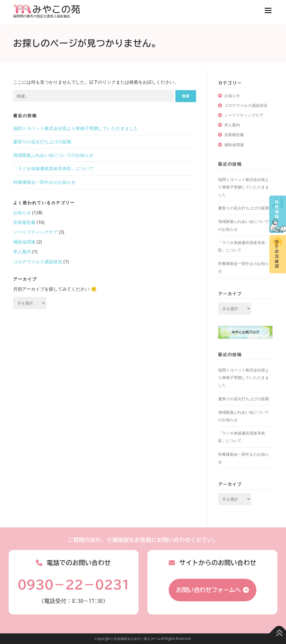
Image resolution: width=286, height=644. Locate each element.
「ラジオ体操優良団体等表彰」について (53, 168)
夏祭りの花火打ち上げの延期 (42, 142)
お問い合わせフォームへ (208, 590)
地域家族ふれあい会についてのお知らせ (53, 155)
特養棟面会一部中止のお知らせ (44, 182)
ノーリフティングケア (35, 232)
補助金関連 (24, 242)
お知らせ (22, 213)
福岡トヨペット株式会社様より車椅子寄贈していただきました (76, 128)
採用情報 (277, 210)
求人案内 (22, 252)
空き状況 (277, 254)
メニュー (268, 10)
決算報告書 (24, 222)
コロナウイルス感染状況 (38, 262)
